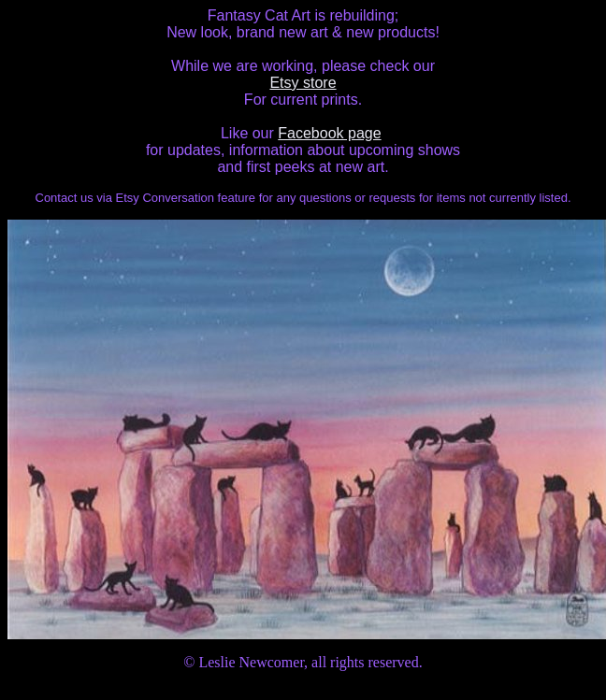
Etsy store (303, 83)
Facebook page (329, 133)
